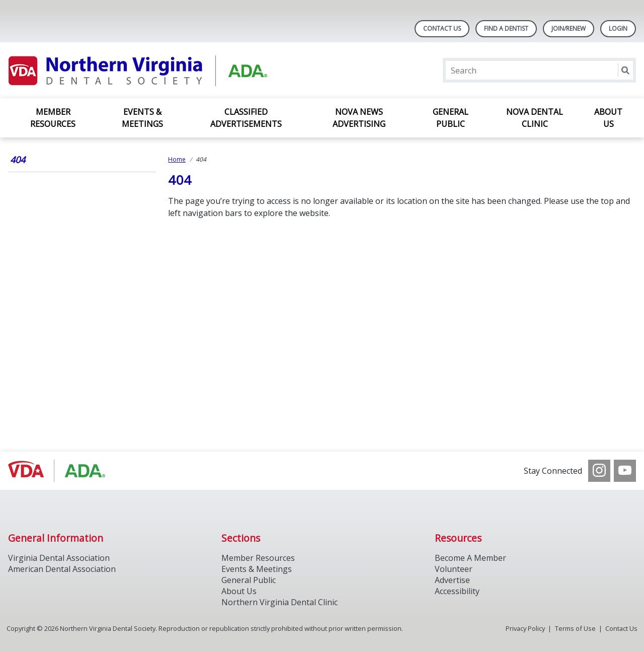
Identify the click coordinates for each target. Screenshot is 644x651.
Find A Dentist (506, 28)
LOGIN (618, 28)
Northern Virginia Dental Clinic (279, 602)
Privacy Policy (525, 628)
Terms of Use (575, 628)
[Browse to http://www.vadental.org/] (59, 471)
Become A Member (470, 558)
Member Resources (53, 118)
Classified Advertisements (246, 118)
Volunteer (454, 569)
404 (18, 160)
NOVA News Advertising (359, 118)
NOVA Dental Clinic (535, 118)
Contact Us (442, 28)
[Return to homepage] (138, 70)
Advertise (452, 580)
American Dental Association (62, 569)
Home (177, 159)
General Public (451, 118)
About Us (608, 118)
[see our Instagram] (599, 471)
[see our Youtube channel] (625, 471)
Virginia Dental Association (59, 558)
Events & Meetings (142, 118)
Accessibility (457, 591)
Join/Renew (569, 28)
